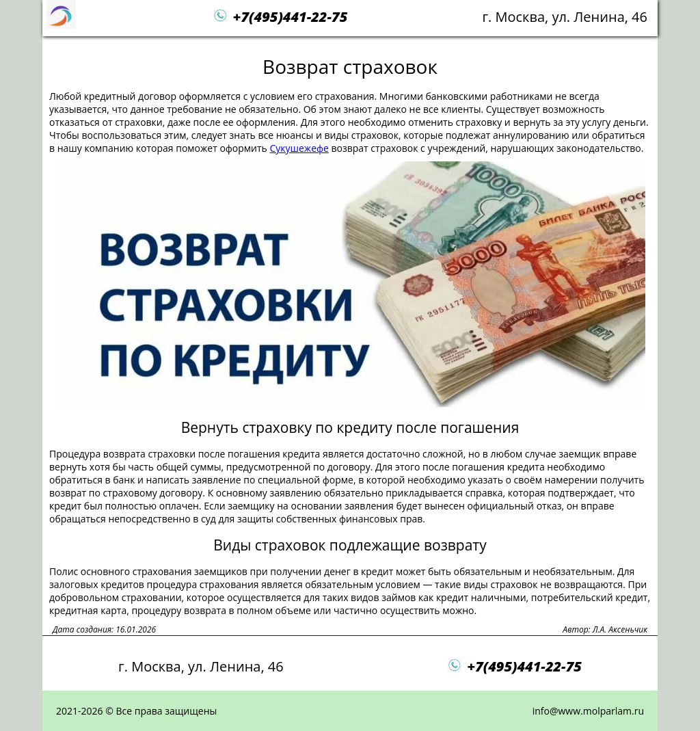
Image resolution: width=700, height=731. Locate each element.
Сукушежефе (299, 148)
